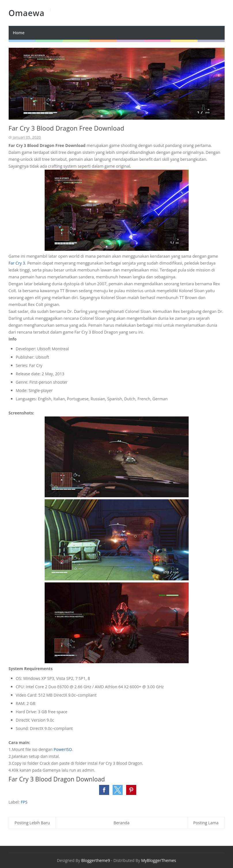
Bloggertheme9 (96, 860)
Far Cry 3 (17, 263)
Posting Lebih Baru (32, 823)
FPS (24, 802)
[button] (104, 790)
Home (19, 33)
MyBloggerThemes (159, 860)
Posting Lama (206, 823)
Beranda (121, 823)
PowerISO (63, 749)
